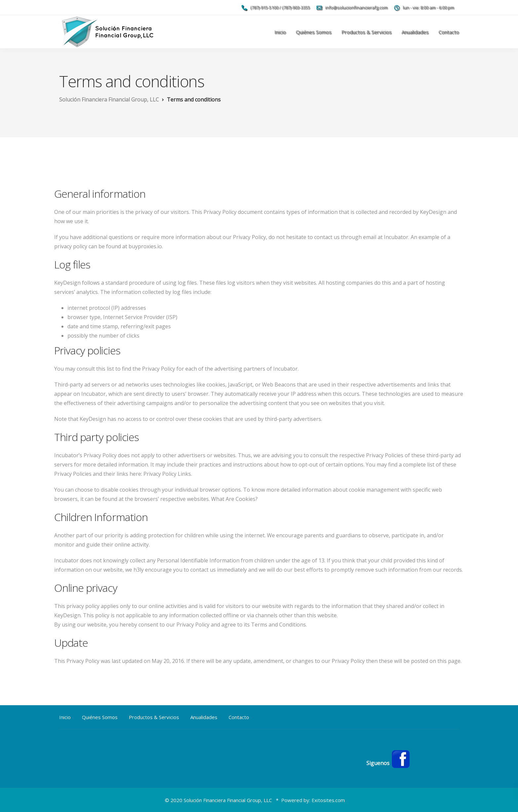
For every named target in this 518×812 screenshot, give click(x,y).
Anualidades (415, 32)
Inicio (280, 32)
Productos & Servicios (366, 32)
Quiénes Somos (314, 32)
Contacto (449, 32)
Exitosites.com (328, 800)
